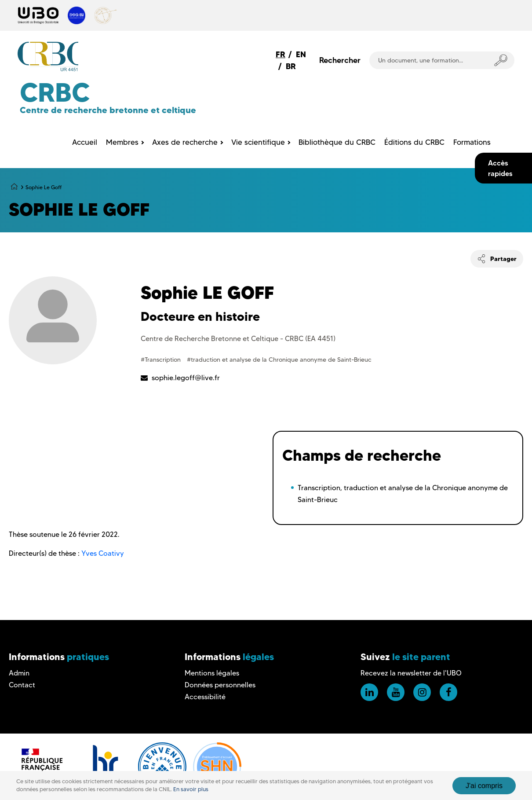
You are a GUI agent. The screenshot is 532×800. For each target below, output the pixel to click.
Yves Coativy (103, 553)
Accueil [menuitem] (85, 142)
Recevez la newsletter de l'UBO (411, 673)
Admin (19, 673)
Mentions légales (212, 673)
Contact (22, 685)
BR (291, 66)
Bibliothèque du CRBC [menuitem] (337, 142)
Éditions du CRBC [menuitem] (414, 142)
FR (281, 54)
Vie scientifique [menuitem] (258, 142)
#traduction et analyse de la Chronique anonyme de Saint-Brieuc (279, 360)
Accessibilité (205, 697)
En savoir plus (191, 789)
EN (301, 54)
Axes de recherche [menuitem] (185, 142)
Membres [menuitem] (122, 142)
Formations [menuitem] (472, 142)
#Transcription (162, 360)
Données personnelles (220, 685)
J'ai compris (484, 786)
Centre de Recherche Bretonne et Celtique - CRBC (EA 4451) (238, 339)
